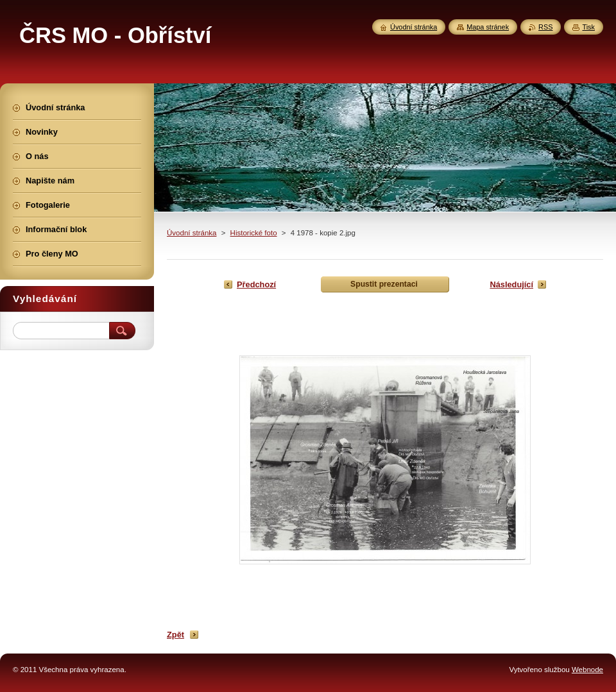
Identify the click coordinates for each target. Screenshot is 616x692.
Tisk (588, 27)
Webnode (587, 670)
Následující (511, 284)
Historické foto (254, 233)
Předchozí (256, 284)
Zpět (175, 635)
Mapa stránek (488, 27)
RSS (545, 27)
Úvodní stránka (192, 233)
